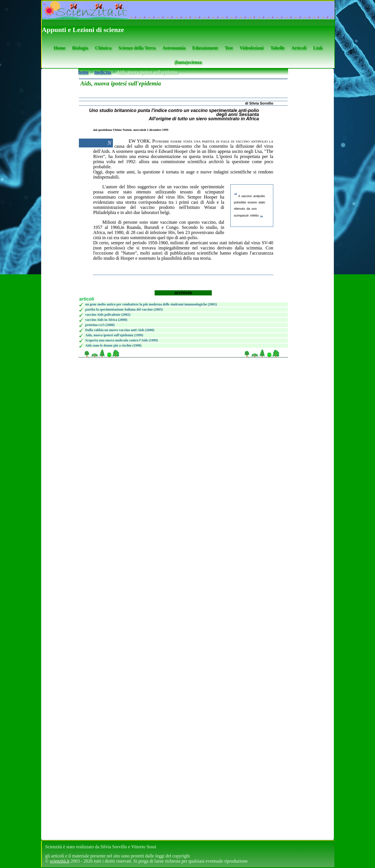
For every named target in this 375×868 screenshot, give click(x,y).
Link (318, 48)
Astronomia (174, 48)
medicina (103, 72)
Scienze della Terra (137, 48)
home (83, 72)
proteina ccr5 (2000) (100, 325)
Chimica (103, 48)
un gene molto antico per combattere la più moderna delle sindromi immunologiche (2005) (151, 304)
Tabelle (277, 48)
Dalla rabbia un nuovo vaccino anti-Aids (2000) (120, 330)
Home (59, 48)
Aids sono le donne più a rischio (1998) (113, 345)
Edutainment (205, 48)
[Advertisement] (182, 360)
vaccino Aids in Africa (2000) (106, 320)
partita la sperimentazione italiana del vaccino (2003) (124, 309)
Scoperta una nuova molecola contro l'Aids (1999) (121, 340)
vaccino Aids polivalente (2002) (108, 315)
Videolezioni (252, 48)
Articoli (299, 48)
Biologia (80, 48)
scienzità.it (60, 861)
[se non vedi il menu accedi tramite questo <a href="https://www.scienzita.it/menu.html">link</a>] (60, 454)
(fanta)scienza (188, 62)
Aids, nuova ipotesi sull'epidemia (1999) (114, 335)
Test (229, 48)
